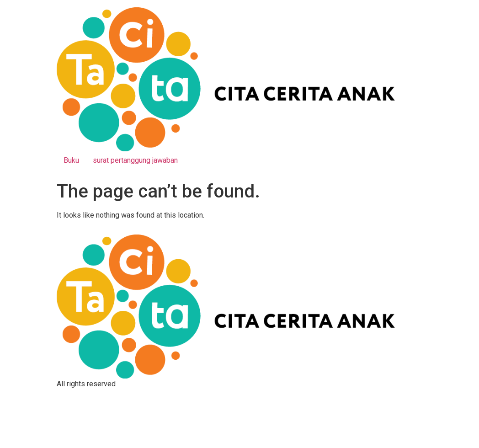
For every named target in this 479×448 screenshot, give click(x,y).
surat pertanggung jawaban (135, 160)
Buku (71, 160)
